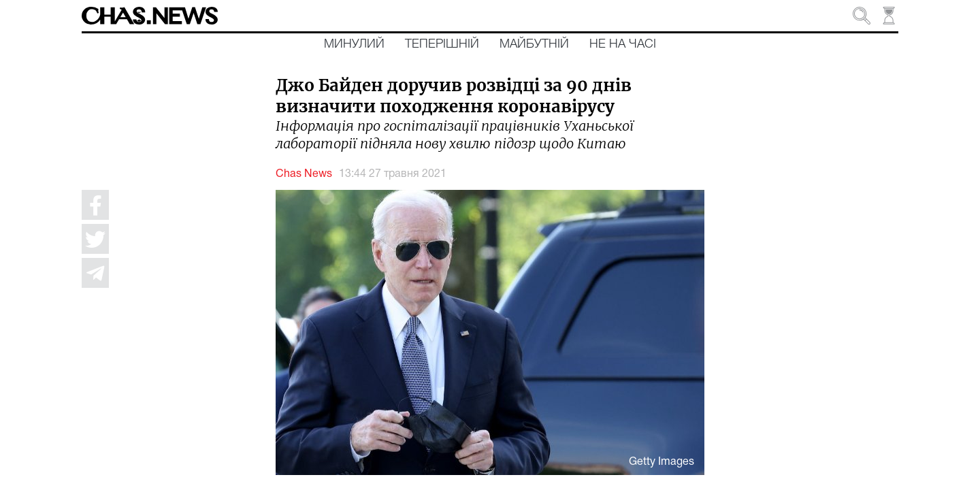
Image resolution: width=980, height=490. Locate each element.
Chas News (304, 174)
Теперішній (442, 44)
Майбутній (534, 44)
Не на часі (623, 44)
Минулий (354, 44)
